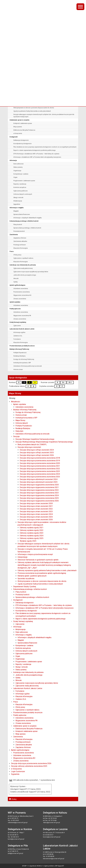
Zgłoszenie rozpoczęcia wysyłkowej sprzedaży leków (31, 272)
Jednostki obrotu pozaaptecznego (25, 275)
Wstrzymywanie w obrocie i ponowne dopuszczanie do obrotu (34, 108)
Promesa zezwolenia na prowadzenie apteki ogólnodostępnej (33, 98)
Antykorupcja (18, 201)
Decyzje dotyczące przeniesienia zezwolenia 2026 (31, 763)
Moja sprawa (18, 127)
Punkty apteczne (15, 309)
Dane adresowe (18, 164)
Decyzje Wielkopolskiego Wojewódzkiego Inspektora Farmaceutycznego (34, 64)
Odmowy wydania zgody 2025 (32, 538)
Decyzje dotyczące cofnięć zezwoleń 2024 (37, 450)
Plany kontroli (18, 225)
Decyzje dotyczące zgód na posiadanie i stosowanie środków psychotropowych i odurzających (44, 74)
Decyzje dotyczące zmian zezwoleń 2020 (36, 503)
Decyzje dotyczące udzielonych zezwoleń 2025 (39, 482)
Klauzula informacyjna (21, 248)
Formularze (17, 339)
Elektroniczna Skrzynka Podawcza (24, 130)
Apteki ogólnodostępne (17, 285)
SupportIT (61, 866)
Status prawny (18, 167)
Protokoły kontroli (19, 231)
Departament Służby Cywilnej (25, 587)
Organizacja (17, 171)
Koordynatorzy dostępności (23, 144)
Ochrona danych (22, 423)
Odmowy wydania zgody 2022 (32, 530)
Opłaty (16, 282)
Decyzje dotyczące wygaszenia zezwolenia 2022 (39, 490)
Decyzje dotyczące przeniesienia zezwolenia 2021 (40, 466)
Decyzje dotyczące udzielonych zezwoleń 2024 (39, 479)
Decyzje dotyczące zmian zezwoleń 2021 (36, 506)
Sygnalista (17, 204)
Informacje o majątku (17, 208)
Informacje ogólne (19, 332)
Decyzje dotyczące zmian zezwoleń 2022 (36, 509)
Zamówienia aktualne (20, 241)
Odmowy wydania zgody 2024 (32, 536)
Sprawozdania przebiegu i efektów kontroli (27, 228)
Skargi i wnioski (18, 197)
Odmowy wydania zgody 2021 (32, 528)
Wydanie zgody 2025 (28, 541)
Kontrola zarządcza (20, 187)
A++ (70, 382)
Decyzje (16, 436)
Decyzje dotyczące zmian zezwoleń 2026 (36, 520)
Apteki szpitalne (15, 302)
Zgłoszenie (17, 326)
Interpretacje (17, 84)
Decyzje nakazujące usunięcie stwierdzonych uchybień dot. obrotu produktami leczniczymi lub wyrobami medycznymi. (44, 115)
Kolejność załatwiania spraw (23, 123)
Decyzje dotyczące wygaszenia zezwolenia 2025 (39, 498)
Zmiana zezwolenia (20, 299)
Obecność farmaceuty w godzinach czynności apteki (31, 94)
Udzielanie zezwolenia (21, 288)
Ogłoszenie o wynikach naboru (23, 258)
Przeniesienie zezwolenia (22, 292)
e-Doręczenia (18, 133)
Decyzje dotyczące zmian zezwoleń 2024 (36, 514)
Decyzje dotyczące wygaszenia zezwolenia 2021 (39, 487)
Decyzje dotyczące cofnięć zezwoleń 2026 (37, 455)
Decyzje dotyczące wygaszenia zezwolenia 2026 (39, 501)
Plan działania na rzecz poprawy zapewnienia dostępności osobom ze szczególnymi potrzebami (45, 147)
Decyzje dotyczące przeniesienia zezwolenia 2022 (40, 469)
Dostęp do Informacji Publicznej (24, 359)
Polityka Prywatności (20, 353)
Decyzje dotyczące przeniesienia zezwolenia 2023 (40, 471)
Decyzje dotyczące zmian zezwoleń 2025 (36, 517)
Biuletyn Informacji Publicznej (19, 349)
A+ (63, 382)
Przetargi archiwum (20, 245)
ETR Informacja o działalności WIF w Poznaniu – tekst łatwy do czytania (36, 154)
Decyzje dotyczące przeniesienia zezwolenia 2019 (40, 461)
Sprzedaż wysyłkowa (20, 104)
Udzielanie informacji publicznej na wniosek (28, 366)
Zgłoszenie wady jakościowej (23, 268)
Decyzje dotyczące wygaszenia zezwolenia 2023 (39, 493)
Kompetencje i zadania (21, 174)
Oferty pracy (17, 255)
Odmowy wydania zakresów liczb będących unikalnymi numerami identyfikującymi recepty (42, 87)
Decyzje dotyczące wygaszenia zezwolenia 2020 (39, 485)
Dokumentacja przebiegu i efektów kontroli (24, 221)
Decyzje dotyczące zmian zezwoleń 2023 (36, 511)
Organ (15, 177)
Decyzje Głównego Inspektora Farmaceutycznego (26, 60)
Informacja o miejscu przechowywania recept (28, 81)
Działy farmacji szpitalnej (18, 322)
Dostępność (14, 137)
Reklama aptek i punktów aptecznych (25, 101)
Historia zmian (18, 369)
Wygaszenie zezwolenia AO (22, 295)
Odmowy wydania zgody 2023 (32, 533)
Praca (11, 251)
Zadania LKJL (18, 336)
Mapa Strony (20, 420)
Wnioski (16, 278)
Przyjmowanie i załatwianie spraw (24, 181)
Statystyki (19, 431)
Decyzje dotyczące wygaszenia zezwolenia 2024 (39, 495)
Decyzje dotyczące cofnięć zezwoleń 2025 (37, 453)
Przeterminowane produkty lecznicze (22, 346)
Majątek (16, 211)
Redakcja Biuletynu (19, 356)
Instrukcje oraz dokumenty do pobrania (23, 265)
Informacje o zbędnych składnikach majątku (28, 218)
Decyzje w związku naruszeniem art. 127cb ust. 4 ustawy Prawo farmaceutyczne (39, 77)
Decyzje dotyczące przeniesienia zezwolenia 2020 (40, 463)
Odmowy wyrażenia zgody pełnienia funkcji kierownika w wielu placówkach (38, 91)
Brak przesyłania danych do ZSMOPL (25, 67)
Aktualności (16, 402)
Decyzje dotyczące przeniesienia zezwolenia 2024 (40, 474)
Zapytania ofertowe (20, 238)
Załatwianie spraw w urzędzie (19, 120)
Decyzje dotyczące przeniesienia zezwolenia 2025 (40, 477)
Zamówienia (14, 235)
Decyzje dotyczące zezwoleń (23, 71)
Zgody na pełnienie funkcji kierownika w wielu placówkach (32, 111)
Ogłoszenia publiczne (20, 191)
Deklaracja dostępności (21, 140)
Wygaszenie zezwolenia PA (22, 316)
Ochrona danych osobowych (23, 194)
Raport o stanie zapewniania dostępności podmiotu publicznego (35, 150)
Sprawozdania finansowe (22, 214)
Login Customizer (18, 771)
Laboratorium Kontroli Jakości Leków (22, 329)
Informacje (13, 160)
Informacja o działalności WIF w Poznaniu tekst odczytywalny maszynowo (37, 157)
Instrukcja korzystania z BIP (22, 363)
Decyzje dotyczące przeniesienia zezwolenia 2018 (40, 458)
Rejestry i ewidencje (20, 184)
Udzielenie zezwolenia (21, 312)
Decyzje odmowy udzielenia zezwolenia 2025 (29, 766)
